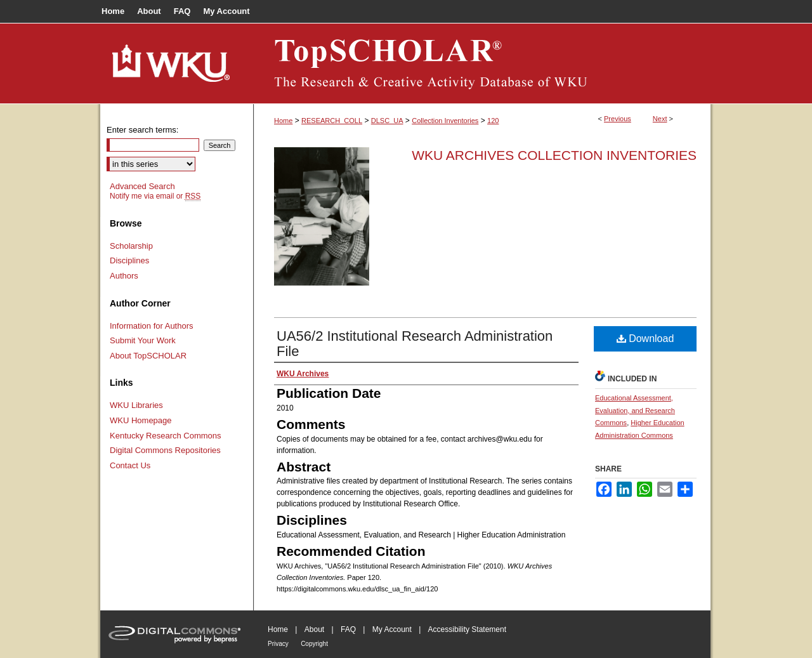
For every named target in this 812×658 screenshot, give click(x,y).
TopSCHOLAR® (482, 63)
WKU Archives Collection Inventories (554, 155)
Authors (124, 276)
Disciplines (129, 260)
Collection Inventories (445, 121)
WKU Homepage (141, 420)
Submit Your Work (143, 340)
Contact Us (130, 465)
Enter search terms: (142, 130)
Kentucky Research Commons (166, 436)
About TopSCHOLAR (148, 356)
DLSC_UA (387, 121)
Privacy (278, 644)
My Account (392, 629)
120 (493, 121)
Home (283, 121)
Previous (618, 119)
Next (660, 119)
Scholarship (131, 246)
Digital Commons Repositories (165, 450)
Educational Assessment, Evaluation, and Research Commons (635, 411)
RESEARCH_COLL (332, 121)
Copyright (314, 644)
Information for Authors (152, 326)
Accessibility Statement (467, 629)
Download (645, 339)
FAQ (348, 629)
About (314, 629)
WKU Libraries (136, 405)
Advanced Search (142, 186)
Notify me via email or (155, 196)
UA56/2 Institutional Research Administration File (415, 344)
